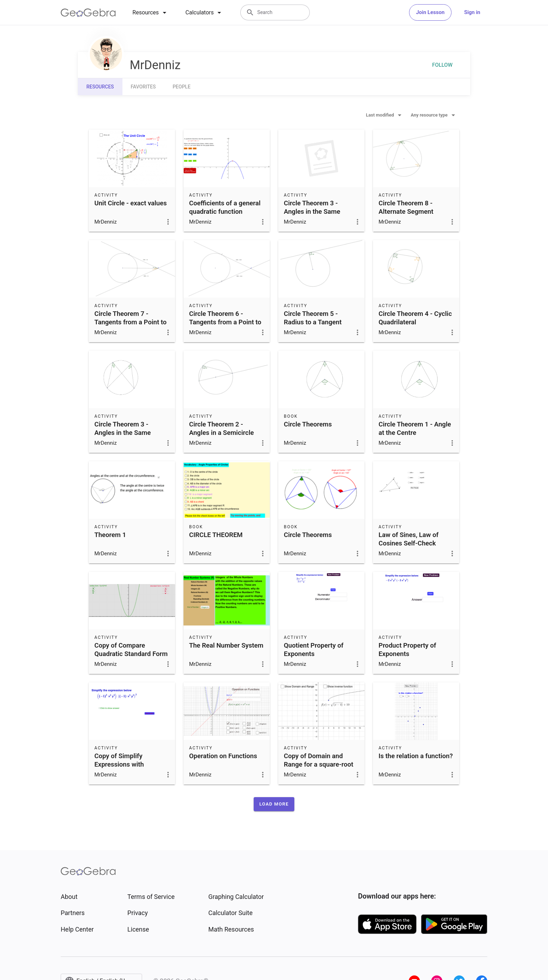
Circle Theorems (308, 424)
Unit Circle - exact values (131, 203)
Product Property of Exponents (407, 650)
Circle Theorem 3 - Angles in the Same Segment (312, 212)
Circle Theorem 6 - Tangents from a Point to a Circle (225, 322)
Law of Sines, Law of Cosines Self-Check (409, 539)
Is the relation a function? (416, 756)
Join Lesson (430, 12)
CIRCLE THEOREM (216, 535)
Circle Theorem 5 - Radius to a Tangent (313, 318)
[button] (274, 804)
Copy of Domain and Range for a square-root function (319, 764)
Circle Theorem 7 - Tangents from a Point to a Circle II (131, 322)
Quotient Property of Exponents (314, 650)
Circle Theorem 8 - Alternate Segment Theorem (406, 212)
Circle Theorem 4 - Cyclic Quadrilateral (415, 318)
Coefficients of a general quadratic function (225, 207)
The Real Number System (226, 645)
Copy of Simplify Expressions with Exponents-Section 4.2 (127, 764)
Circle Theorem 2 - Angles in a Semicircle (222, 429)
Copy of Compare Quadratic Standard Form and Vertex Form (131, 654)
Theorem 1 (110, 535)
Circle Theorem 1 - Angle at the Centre (415, 429)
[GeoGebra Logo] (88, 13)
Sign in (472, 12)
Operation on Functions (223, 756)
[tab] (151, 13)
